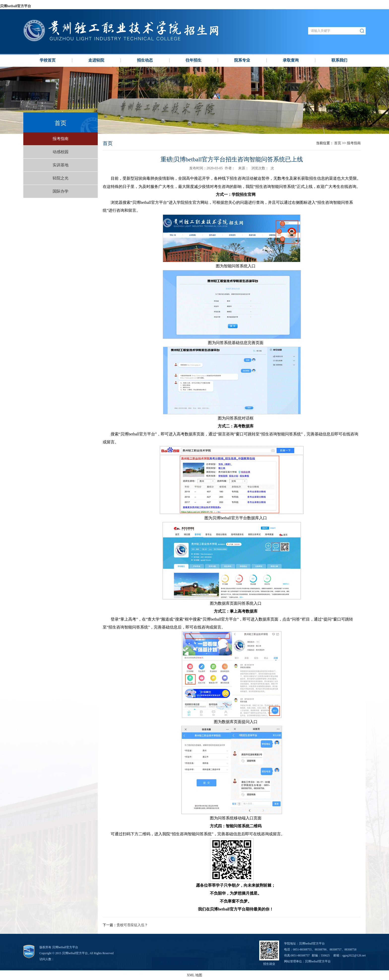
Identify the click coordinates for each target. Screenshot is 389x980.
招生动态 (145, 60)
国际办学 (61, 191)
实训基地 (61, 165)
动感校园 (61, 152)
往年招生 (194, 60)
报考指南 (61, 139)
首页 (338, 143)
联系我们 (339, 60)
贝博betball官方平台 (16, 6)
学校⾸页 (48, 60)
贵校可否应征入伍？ (132, 925)
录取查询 (291, 60)
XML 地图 (194, 975)
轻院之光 (61, 178)
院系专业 (242, 60)
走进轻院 (96, 60)
